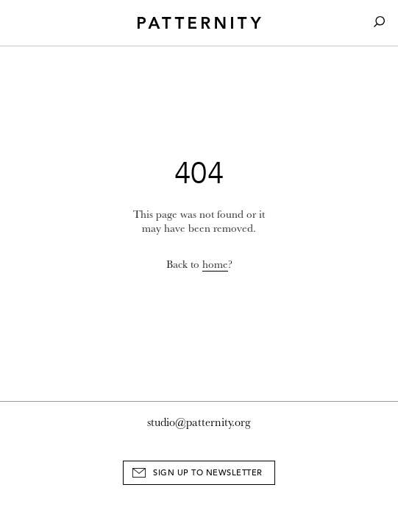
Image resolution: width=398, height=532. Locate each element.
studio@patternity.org (199, 422)
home (215, 265)
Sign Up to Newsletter (208, 473)
